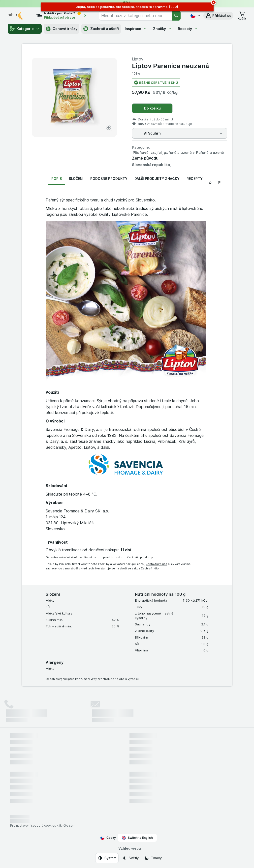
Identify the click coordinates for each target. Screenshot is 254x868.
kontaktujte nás (157, 564)
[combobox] (135, 16)
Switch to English (137, 838)
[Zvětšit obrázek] (110, 129)
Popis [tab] (57, 179)
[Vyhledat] (176, 16)
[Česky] (195, 16)
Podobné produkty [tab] (109, 179)
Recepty (188, 29)
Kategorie (25, 29)
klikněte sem (66, 826)
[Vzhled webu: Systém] (107, 858)
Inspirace (136, 29)
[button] (218, 16)
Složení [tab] (76, 179)
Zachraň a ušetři (101, 29)
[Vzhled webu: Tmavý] (153, 858)
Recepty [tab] (195, 179)
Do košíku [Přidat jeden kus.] (152, 108)
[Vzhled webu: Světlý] (130, 858)
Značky (162, 29)
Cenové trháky (62, 29)
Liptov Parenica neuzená (170, 66)
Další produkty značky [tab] (157, 179)
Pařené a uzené (210, 153)
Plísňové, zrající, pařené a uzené (162, 153)
